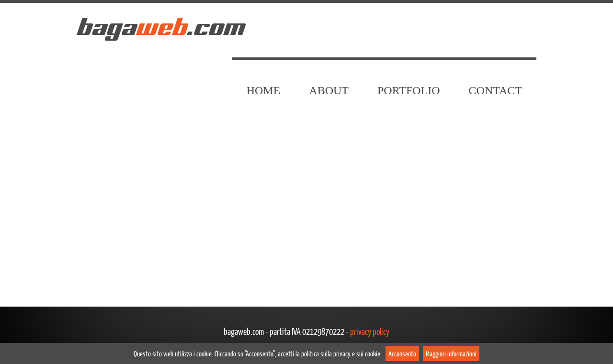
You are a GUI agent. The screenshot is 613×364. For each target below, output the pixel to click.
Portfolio (409, 90)
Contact (495, 90)
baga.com (160, 27)
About (329, 90)
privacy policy (370, 331)
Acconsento (402, 353)
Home (264, 90)
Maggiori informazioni (451, 353)
